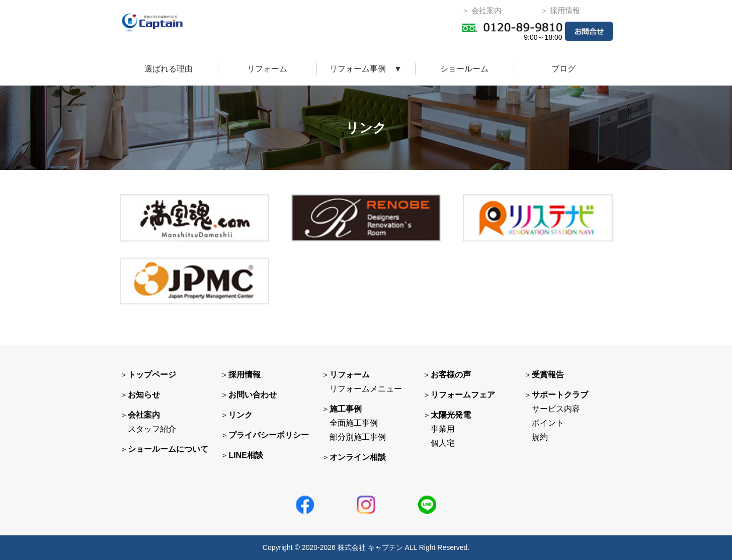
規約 (540, 437)
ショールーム (464, 69)
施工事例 (346, 409)
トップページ (152, 375)
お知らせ (144, 395)
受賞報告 (548, 375)
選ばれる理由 (169, 69)
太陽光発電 (451, 415)
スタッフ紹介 (152, 429)
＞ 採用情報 (560, 10)
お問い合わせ (253, 395)
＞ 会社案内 (482, 10)
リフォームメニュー (366, 389)
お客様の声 (451, 375)
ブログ (563, 69)
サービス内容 (556, 409)
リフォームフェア (463, 395)
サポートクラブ (560, 395)
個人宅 (443, 443)
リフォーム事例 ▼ (366, 69)
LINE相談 (246, 455)
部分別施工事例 (358, 437)
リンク (240, 415)
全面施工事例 (354, 423)
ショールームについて (168, 449)
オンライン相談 (358, 457)
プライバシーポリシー (269, 435)
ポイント (548, 423)
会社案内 (144, 415)
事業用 (443, 429)
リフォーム (267, 69)
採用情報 (245, 375)
